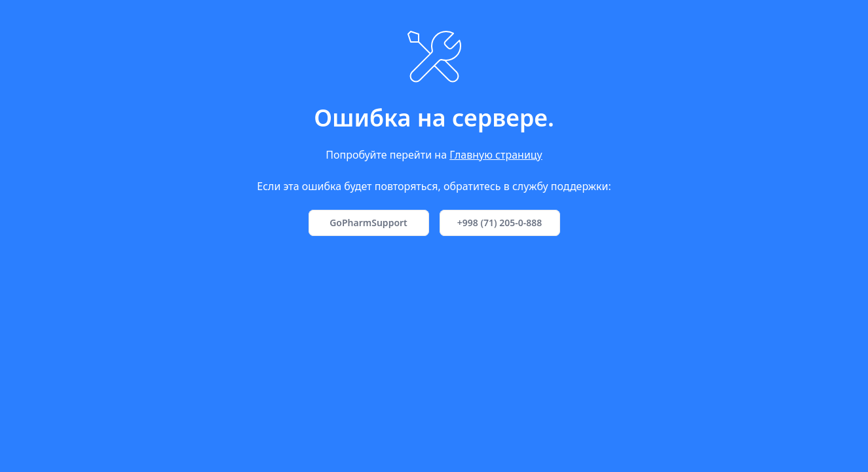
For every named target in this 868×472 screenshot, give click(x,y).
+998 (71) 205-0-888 (500, 223)
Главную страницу (496, 155)
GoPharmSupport (368, 223)
